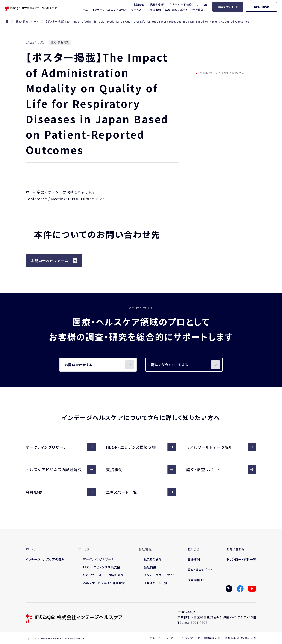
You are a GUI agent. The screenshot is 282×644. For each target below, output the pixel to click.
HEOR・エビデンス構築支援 (141, 447)
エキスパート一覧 (141, 492)
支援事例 (141, 470)
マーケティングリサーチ (61, 447)
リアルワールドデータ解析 (221, 447)
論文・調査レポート (27, 21)
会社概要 (61, 492)
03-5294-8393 (196, 623)
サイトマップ (185, 638)
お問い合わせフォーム (50, 261)
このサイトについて (161, 638)
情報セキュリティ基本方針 (241, 638)
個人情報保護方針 (209, 638)
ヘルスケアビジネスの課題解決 (61, 470)
